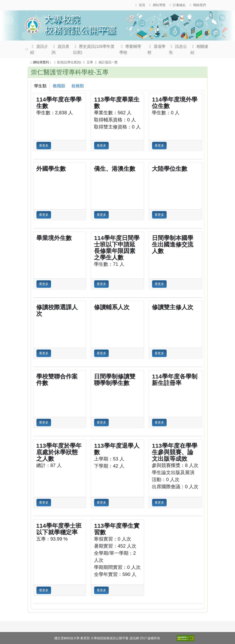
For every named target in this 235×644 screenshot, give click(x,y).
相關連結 (199, 49)
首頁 (139, 5)
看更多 (44, 145)
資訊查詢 (61, 49)
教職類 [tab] (59, 86)
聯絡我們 (197, 5)
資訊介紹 (39, 49)
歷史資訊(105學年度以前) (94, 49)
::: (27, 49)
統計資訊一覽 (108, 62)
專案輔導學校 (130, 49)
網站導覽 (157, 5)
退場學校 (157, 49)
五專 (90, 62)
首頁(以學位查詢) (67, 62)
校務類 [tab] (78, 86)
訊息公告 (178, 49)
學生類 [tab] (40, 86)
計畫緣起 (177, 5)
